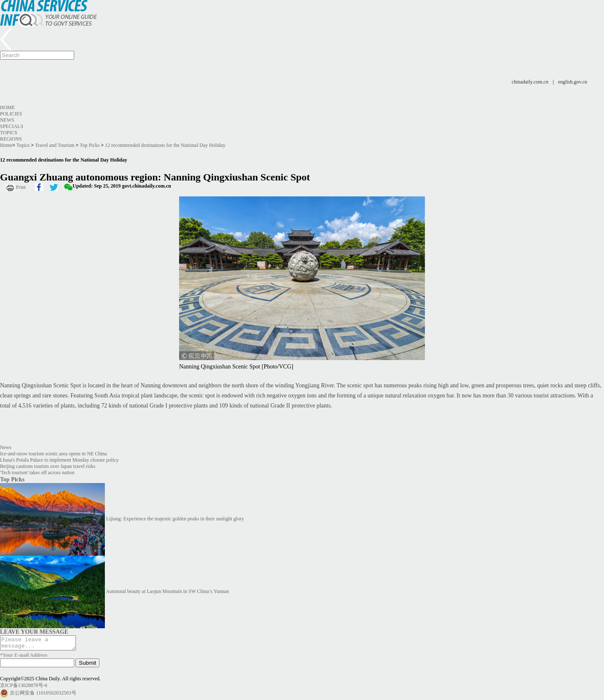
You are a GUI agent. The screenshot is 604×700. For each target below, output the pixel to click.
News (7, 120)
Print (21, 187)
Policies (11, 114)
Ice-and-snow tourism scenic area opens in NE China (53, 454)
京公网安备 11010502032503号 (43, 695)
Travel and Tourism (55, 145)
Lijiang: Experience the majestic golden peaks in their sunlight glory (175, 519)
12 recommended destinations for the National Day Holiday (165, 145)
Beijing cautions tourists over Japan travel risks (48, 466)
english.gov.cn (573, 82)
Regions (11, 139)
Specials (12, 126)
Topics (9, 133)
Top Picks (90, 145)
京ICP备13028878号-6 (24, 688)
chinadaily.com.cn (530, 82)
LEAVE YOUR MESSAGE (34, 632)
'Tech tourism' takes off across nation (37, 473)
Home (7, 107)
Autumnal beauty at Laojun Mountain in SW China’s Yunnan (167, 591)
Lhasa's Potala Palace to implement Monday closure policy (59, 460)
